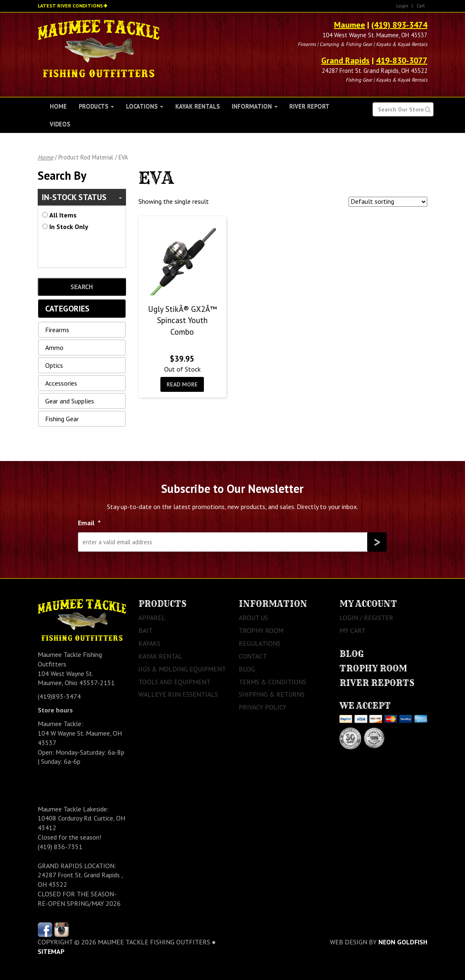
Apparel (152, 618)
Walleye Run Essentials (178, 694)
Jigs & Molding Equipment (182, 669)
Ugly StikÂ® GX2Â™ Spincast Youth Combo (182, 320)
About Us (253, 618)
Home (58, 106)
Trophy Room (261, 630)
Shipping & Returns (272, 694)
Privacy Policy (263, 707)
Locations (145, 106)
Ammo (54, 348)
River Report (309, 106)
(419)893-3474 (59, 696)
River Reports (377, 683)
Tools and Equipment (174, 682)
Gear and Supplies (70, 401)
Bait (145, 630)
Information (255, 106)
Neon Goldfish (403, 942)
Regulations (260, 643)
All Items (63, 215)
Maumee (350, 25)
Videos (60, 124)
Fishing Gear (62, 419)
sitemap (51, 951)
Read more (182, 384)
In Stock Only (69, 227)
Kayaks (149, 643)
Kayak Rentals (197, 106)
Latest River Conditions (70, 6)
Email (89, 523)
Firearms (57, 330)
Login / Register (366, 618)
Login (402, 6)
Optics (54, 365)
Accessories (61, 383)
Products (96, 106)
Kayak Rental (160, 656)
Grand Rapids (345, 60)
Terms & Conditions (272, 682)
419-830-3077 (402, 60)
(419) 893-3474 (399, 25)
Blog (247, 669)
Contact (253, 656)
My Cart (352, 630)
